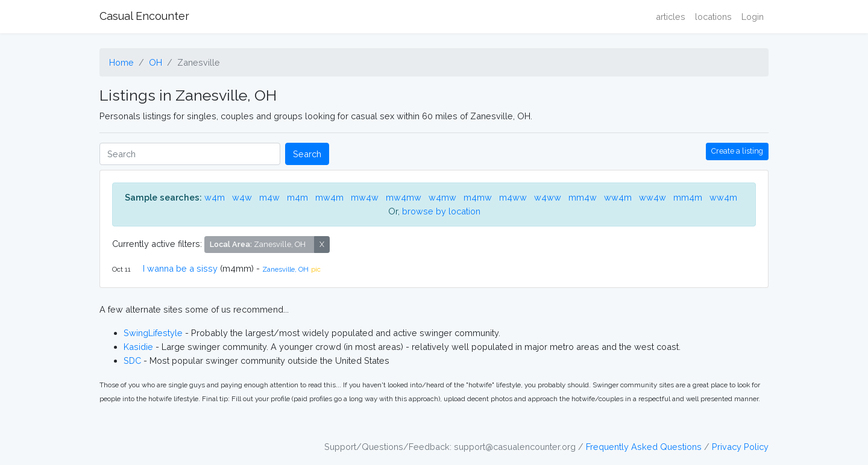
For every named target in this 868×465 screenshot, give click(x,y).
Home (121, 62)
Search (307, 154)
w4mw (442, 197)
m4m (297, 197)
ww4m (618, 197)
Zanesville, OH (285, 269)
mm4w (583, 197)
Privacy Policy (740, 447)
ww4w (653, 197)
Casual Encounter (144, 16)
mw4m (329, 197)
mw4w (365, 197)
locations (713, 17)
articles (671, 17)
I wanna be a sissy (180, 268)
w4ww (548, 197)
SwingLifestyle (153, 333)
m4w (269, 197)
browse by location (441, 211)
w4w (242, 197)
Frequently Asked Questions (644, 447)
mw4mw (404, 197)
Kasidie (138, 347)
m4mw (478, 197)
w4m (215, 197)
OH (156, 62)
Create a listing (737, 151)
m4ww (513, 197)
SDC (132, 360)
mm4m (688, 197)
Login (753, 17)
